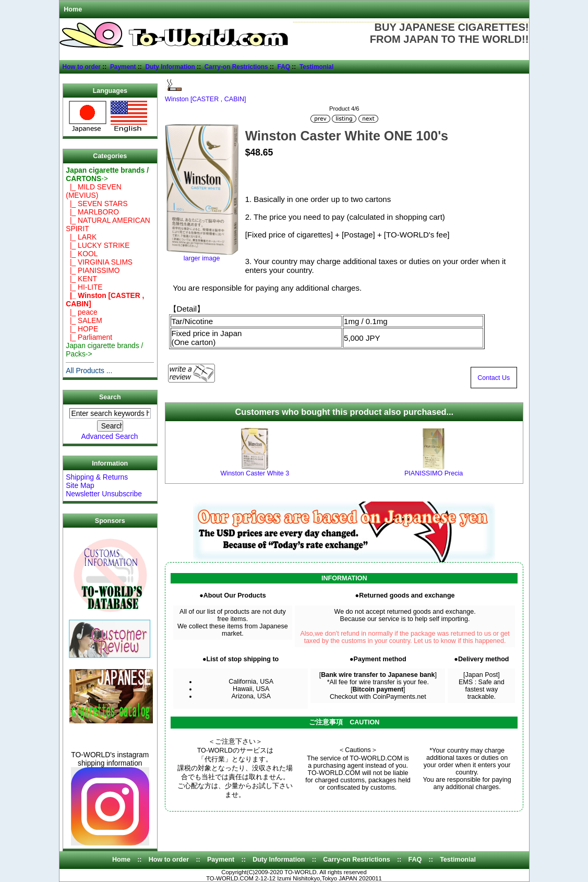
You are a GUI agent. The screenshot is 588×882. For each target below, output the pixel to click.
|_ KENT (81, 279)
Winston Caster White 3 (255, 473)
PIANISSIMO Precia (434, 473)
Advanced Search (110, 436)
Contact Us (494, 378)
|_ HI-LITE (84, 287)
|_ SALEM (84, 320)
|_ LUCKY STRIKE (98, 245)
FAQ (284, 67)
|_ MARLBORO (92, 212)
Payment (123, 67)
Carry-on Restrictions (236, 67)
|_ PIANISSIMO (93, 270)
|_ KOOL (82, 254)
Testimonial (316, 67)
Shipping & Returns (97, 477)
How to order (81, 67)
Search (110, 397)
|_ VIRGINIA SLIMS (99, 262)
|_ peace (81, 312)
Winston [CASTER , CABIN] (205, 96)
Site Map (80, 485)
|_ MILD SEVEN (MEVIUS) (93, 191)
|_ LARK (81, 237)
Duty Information (170, 67)
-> (107, 174)
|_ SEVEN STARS (97, 204)
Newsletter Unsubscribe (104, 494)
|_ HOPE (82, 329)
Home (73, 9)
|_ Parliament (89, 337)
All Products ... (89, 371)
